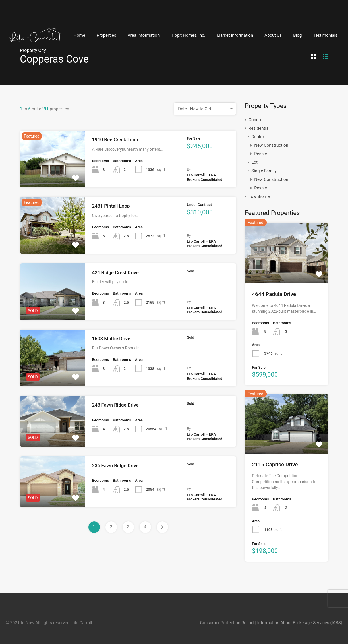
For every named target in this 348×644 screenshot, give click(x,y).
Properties (106, 35)
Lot (254, 162)
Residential (259, 128)
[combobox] (205, 109)
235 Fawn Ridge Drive (115, 465)
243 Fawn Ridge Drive (115, 405)
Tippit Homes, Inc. (188, 35)
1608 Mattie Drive (111, 339)
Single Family (264, 171)
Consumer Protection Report (227, 623)
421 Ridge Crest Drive (115, 272)
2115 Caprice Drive (275, 464)
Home (79, 35)
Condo (255, 120)
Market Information (235, 35)
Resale (261, 154)
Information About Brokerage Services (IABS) (300, 623)
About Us (273, 35)
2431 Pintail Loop (111, 206)
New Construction (271, 145)
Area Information (144, 35)
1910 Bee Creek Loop (115, 140)
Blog (297, 35)
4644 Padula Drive (274, 294)
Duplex (258, 137)
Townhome (259, 196)
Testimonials (325, 35)
